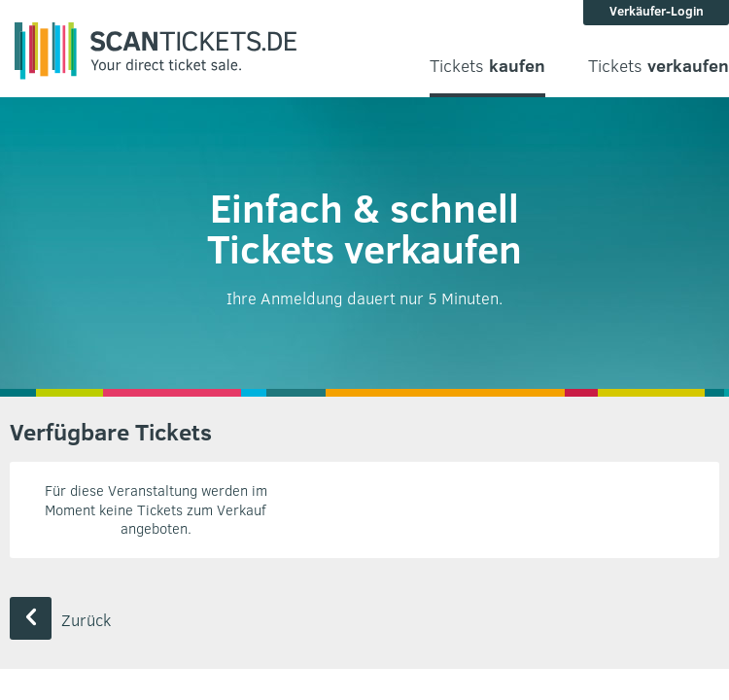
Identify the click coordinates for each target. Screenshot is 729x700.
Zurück (60, 620)
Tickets (487, 66)
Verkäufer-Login (657, 11)
